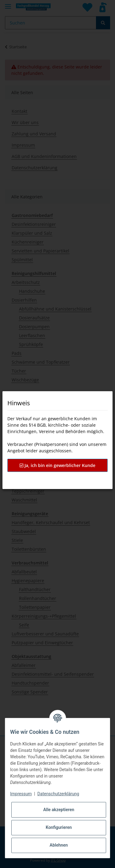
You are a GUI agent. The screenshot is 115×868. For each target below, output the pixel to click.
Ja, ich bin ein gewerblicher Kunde (57, 465)
